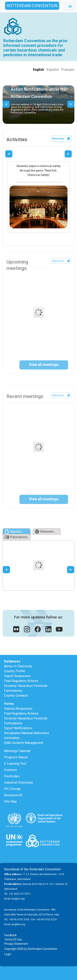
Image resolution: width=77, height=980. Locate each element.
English (38, 70)
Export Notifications (18, 728)
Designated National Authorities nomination (27, 735)
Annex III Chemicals (18, 666)
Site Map (10, 801)
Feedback (10, 935)
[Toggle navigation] (70, 6)
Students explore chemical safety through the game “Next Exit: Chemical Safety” (38, 170)
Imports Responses (18, 709)
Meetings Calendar (17, 751)
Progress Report (16, 757)
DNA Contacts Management (24, 743)
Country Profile (15, 671)
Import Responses (17, 676)
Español (53, 70)
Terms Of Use (13, 939)
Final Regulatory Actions (21, 681)
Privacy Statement (16, 944)
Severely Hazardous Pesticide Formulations (26, 688)
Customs (10, 770)
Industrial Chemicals (18, 783)
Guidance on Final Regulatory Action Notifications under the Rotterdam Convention (38, 89)
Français (68, 70)
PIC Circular (12, 789)
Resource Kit (13, 795)
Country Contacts (16, 696)
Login (8, 954)
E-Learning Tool (15, 764)
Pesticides (12, 776)
